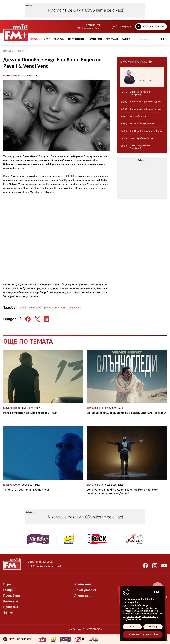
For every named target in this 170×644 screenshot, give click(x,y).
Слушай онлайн (150, 27)
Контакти (83, 584)
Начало (7, 51)
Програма (121, 27)
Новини (20, 51)
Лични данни (84, 596)
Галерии (9, 590)
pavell (23, 308)
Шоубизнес (10, 75)
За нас (8, 613)
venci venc (75, 308)
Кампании (11, 601)
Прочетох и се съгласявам (143, 634)
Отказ (153, 627)
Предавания (12, 596)
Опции (132, 627)
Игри (7, 584)
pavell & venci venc (55, 308)
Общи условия (85, 590)
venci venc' (35, 308)
